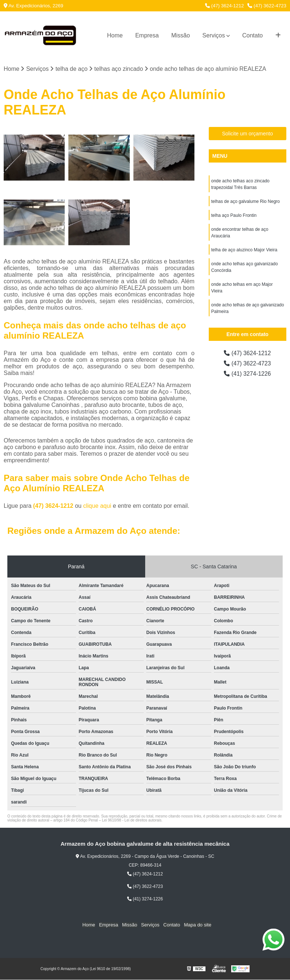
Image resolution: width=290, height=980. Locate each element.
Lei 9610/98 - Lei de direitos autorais (132, 820)
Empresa (147, 35)
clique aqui (97, 506)
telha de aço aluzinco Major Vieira (244, 250)
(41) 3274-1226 (247, 374)
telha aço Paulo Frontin (234, 216)
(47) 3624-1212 (225, 6)
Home (115, 35)
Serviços (214, 35)
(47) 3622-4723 (267, 6)
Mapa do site (197, 925)
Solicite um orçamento (248, 134)
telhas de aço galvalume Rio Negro (246, 202)
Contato (253, 35)
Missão (181, 35)
